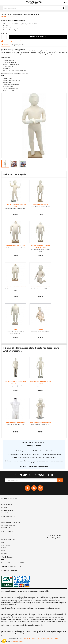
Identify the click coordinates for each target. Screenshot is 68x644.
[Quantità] (4, 37)
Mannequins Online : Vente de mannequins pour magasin (41, 638)
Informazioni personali (8, 539)
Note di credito (6, 545)
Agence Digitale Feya (17, 642)
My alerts (4, 553)
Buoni (3, 551)
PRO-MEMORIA (6, 528)
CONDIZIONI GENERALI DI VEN (11, 522)
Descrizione (6, 45)
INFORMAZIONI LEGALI (8, 525)
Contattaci (5, 513)
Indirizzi (4, 548)
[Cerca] (34, 8)
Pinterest (40, 488)
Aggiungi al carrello (38, 37)
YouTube (34, 488)
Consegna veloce (6, 504)
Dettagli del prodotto (17, 45)
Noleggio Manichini (7, 510)
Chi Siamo (4, 507)
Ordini (3, 542)
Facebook (28, 488)
